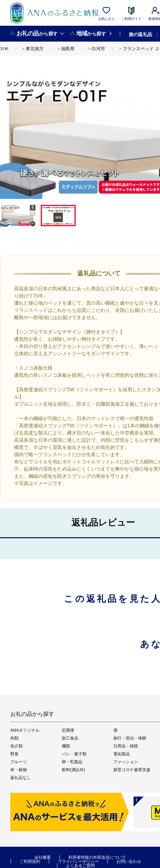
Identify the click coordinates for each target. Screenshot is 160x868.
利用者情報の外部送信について (97, 857)
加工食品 (70, 738)
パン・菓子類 (74, 754)
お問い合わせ (129, 861)
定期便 (68, 730)
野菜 (14, 754)
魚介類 (16, 746)
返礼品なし (21, 778)
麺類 (66, 746)
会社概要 (43, 857)
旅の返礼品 (140, 34)
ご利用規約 (30, 861)
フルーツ (19, 762)
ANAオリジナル (25, 730)
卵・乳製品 (72, 762)
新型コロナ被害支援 (132, 770)
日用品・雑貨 (126, 746)
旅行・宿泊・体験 (130, 738)
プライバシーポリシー (78, 861)
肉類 (14, 738)
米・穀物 (19, 770)
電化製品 (122, 754)
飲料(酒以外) (73, 770)
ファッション (126, 762)
